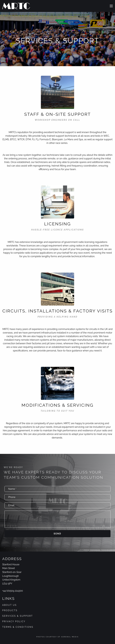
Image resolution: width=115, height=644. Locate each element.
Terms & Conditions (18, 627)
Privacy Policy (14, 621)
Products (10, 610)
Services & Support (18, 616)
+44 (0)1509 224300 (13, 591)
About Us (10, 605)
